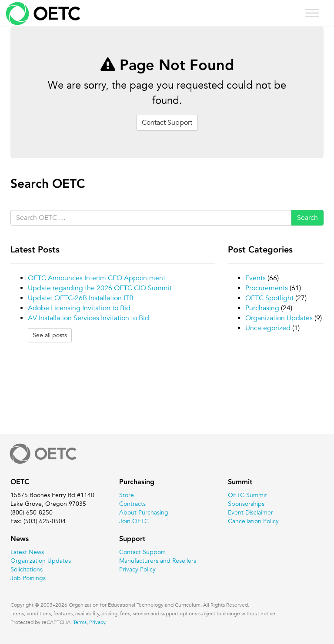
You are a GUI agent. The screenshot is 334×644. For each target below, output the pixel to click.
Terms (80, 622)
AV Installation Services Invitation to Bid (89, 318)
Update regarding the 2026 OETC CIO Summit (100, 288)
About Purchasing (144, 512)
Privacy (97, 622)
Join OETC (134, 521)
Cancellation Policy (253, 521)
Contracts (132, 504)
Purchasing (262, 308)
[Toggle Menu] (312, 13)
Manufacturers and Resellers (158, 561)
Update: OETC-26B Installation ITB (81, 298)
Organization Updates (279, 318)
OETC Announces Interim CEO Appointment (97, 278)
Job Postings (28, 578)
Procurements (267, 288)
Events (256, 278)
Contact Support (167, 123)
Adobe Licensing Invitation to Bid (79, 308)
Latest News (27, 552)
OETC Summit (247, 495)
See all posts (50, 335)
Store (127, 495)
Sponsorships (246, 504)
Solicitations (27, 569)
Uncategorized (268, 328)
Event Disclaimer (250, 512)
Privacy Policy (137, 569)
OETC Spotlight (269, 298)
